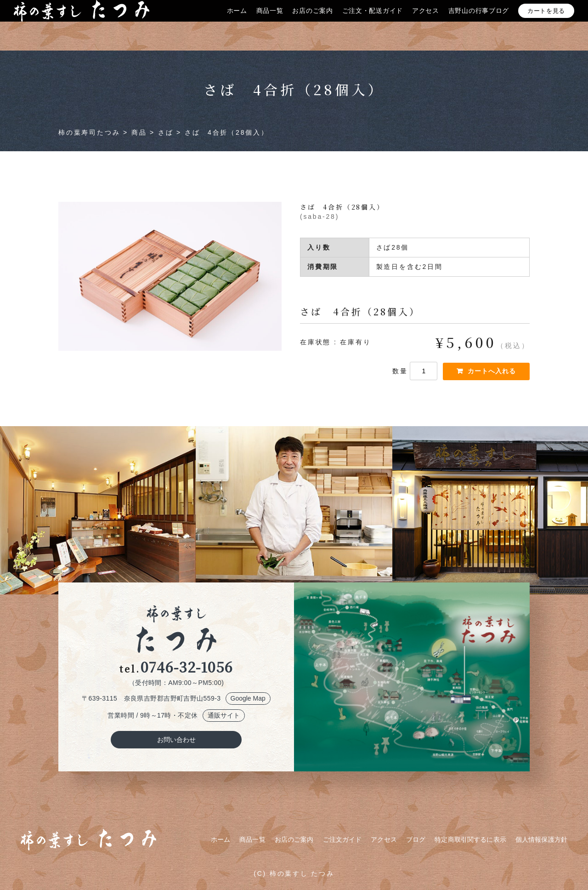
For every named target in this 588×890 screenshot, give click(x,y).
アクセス (426, 20)
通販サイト (224, 715)
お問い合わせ (176, 740)
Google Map (248, 698)
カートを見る (546, 20)
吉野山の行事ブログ (479, 20)
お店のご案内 (312, 20)
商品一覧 (270, 20)
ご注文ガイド (342, 839)
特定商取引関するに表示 (470, 839)
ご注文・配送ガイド (373, 20)
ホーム (237, 20)
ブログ (416, 839)
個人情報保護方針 (541, 839)
